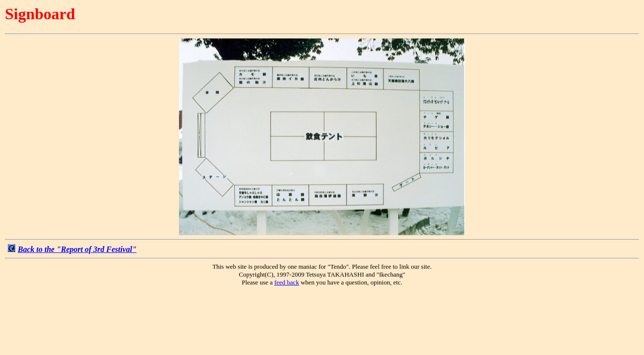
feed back (286, 282)
